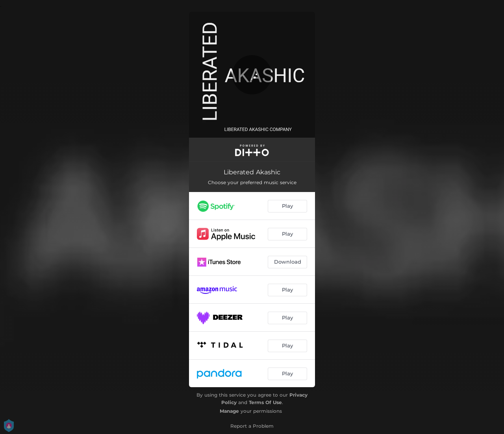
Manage (229, 411)
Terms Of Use (265, 402)
